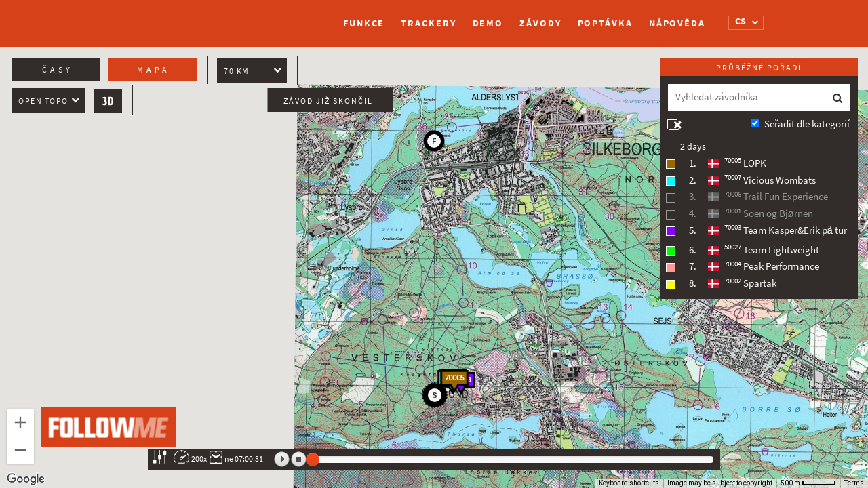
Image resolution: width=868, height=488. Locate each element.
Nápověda (677, 23)
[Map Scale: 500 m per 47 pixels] (808, 483)
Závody (540, 23)
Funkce (364, 23)
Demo (488, 23)
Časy (58, 70)
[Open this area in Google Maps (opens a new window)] (26, 479)
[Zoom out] (20, 450)
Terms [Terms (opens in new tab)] (854, 483)
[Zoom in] (20, 422)
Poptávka (605, 23)
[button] (437, 397)
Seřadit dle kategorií (807, 124)
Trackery (428, 23)
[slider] (313, 460)
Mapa (154, 70)
